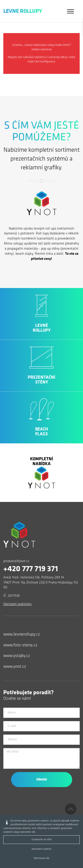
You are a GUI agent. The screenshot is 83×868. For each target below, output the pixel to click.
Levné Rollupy (23, 11)
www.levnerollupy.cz (22, 634)
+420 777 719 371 (31, 569)
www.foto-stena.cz (20, 645)
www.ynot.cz (15, 667)
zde (33, 832)
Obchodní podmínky (17, 604)
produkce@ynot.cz (16, 561)
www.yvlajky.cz (17, 656)
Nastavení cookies (41, 849)
